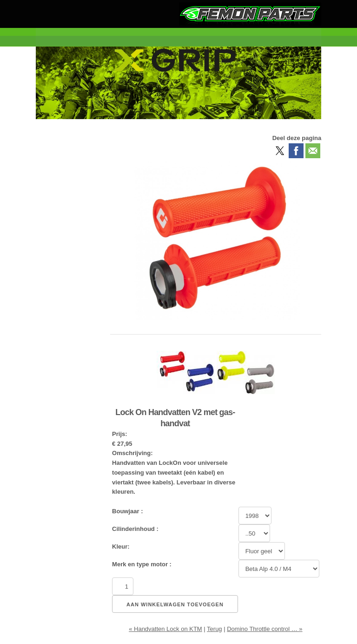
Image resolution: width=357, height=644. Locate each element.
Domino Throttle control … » (264, 629)
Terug (215, 629)
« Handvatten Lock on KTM (165, 629)
